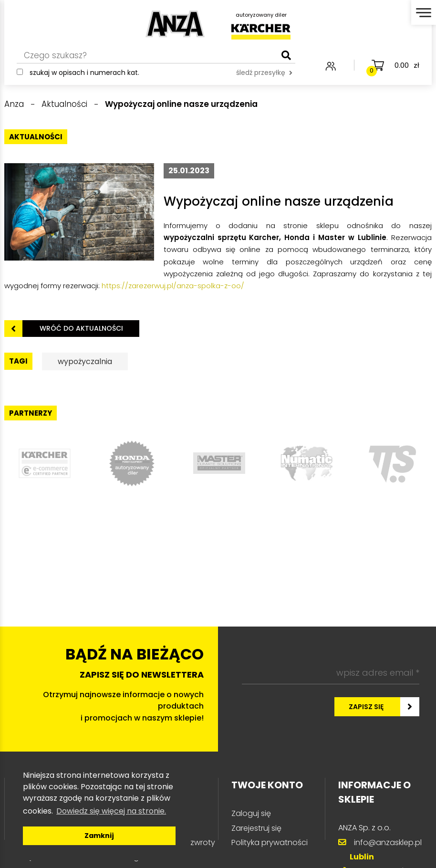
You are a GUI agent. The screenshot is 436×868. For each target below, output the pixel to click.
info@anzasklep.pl (388, 842)
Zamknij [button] (99, 836)
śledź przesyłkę (264, 73)
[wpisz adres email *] (331, 673)
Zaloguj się (251, 813)
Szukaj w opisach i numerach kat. (84, 73)
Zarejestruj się (256, 828)
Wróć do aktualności (81, 328)
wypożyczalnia (85, 361)
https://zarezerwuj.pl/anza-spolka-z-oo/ (173, 286)
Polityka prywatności (270, 842)
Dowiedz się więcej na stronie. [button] (111, 811)
